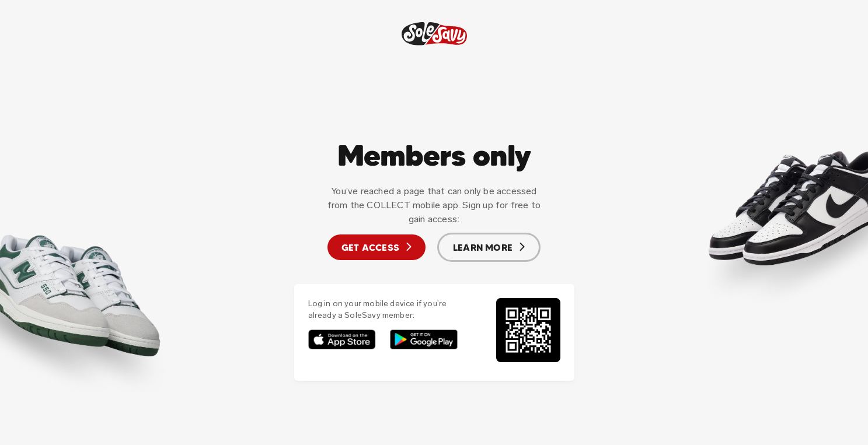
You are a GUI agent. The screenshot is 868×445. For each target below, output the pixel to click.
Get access (377, 247)
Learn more (489, 247)
